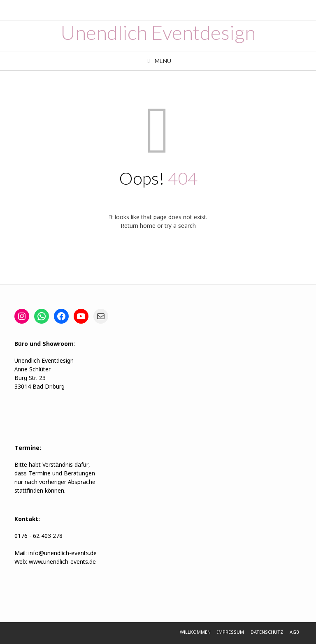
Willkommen (195, 632)
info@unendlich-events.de (63, 554)
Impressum (231, 632)
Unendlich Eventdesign (158, 32)
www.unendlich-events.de (62, 562)
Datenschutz (267, 632)
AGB (294, 632)
